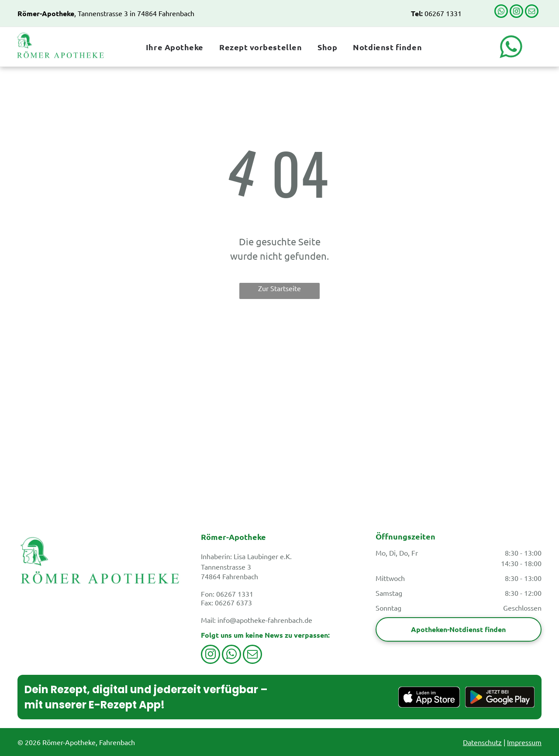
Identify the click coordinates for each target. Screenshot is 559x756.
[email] (532, 12)
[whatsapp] (501, 12)
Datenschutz (482, 742)
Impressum (524, 742)
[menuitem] (174, 47)
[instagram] (516, 12)
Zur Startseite (279, 288)
